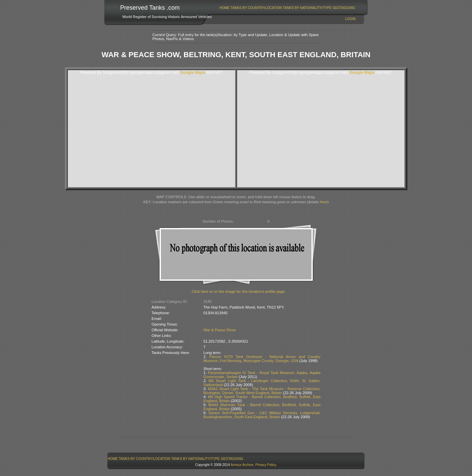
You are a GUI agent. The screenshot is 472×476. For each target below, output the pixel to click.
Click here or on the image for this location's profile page (238, 291)
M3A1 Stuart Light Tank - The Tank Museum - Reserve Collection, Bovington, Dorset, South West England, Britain (262, 391)
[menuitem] (225, 8)
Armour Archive (242, 465)
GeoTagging (344, 8)
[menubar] (287, 8)
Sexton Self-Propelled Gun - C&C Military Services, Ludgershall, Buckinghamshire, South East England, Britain (262, 415)
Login (350, 19)
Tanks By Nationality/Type (307, 8)
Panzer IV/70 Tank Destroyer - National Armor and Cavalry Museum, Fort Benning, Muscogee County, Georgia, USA (262, 359)
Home (224, 8)
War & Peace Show (220, 330)
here (323, 202)
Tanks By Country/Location (256, 8)
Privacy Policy (266, 465)
